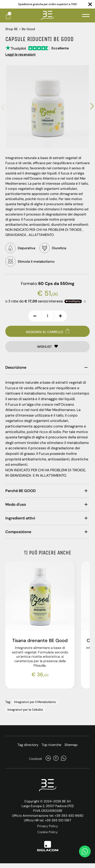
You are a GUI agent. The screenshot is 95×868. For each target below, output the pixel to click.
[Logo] (48, 15)
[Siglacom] (48, 846)
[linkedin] (48, 759)
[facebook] (56, 759)
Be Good (28, 29)
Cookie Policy (47, 832)
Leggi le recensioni (20, 54)
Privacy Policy (47, 826)
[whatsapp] (64, 759)
